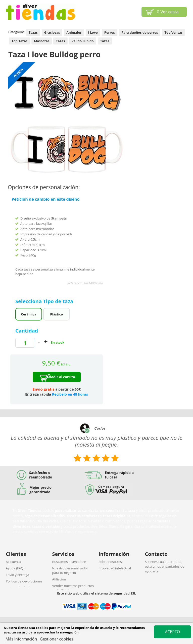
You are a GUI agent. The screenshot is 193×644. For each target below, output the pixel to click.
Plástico (57, 314)
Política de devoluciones (24, 581)
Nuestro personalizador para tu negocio (70, 570)
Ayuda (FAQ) (15, 568)
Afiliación (59, 579)
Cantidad (27, 331)
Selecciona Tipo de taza (45, 301)
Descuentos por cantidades (73, 597)
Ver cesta (168, 12)
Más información (22, 639)
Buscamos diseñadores (70, 562)
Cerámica (29, 314)
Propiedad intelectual (115, 568)
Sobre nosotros (110, 562)
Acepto (172, 632)
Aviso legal (107, 575)
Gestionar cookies (56, 639)
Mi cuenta (13, 562)
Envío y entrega (17, 575)
